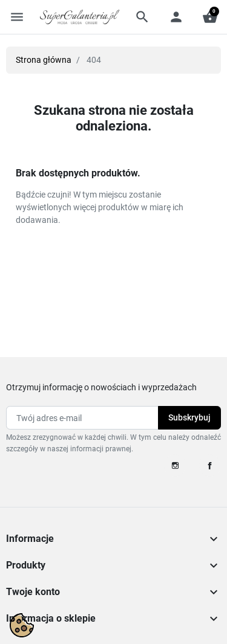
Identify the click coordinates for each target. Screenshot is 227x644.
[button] (142, 17)
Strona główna (44, 60)
